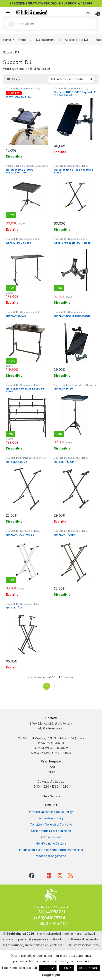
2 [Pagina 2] (55, 686)
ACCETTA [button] (48, 968)
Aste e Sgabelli (14, 166)
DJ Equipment (45, 40)
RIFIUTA (67, 968)
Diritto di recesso (51, 837)
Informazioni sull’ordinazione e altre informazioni (51, 850)
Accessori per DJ (76, 40)
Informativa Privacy (51, 818)
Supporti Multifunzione (19, 458)
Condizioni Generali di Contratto (51, 824)
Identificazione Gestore (51, 843)
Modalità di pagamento (51, 856)
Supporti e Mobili (30, 88)
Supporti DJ (12, 88)
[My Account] (88, 12)
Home (7, 40)
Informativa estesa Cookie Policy (51, 812)
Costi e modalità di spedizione (51, 831)
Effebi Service (51, 796)
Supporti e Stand (78, 166)
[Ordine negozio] (71, 79)
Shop (22, 40)
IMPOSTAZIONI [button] (88, 968)
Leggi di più (51, 975)
